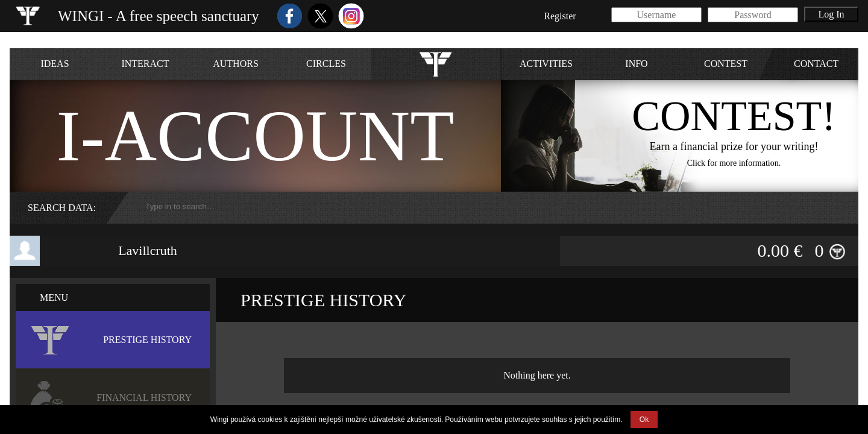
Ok (644, 420)
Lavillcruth (148, 250)
